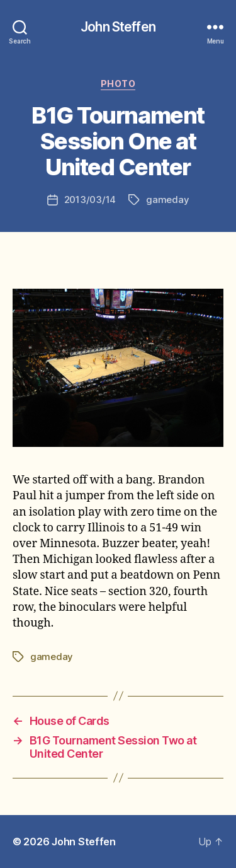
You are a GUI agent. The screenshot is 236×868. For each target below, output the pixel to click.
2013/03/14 (90, 200)
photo (118, 84)
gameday (167, 200)
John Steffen (118, 27)
